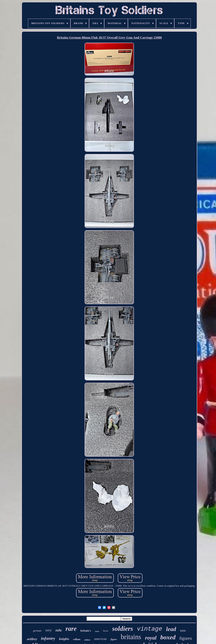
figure (114, 639)
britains (131, 637)
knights (64, 639)
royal (151, 638)
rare (71, 629)
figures (186, 638)
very (48, 630)
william (77, 639)
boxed (168, 637)
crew (97, 631)
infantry (48, 638)
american (101, 639)
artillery (32, 639)
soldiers (123, 629)
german (37, 631)
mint (183, 631)
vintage (150, 629)
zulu (59, 630)
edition (87, 640)
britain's (86, 631)
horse (106, 631)
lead (171, 629)
